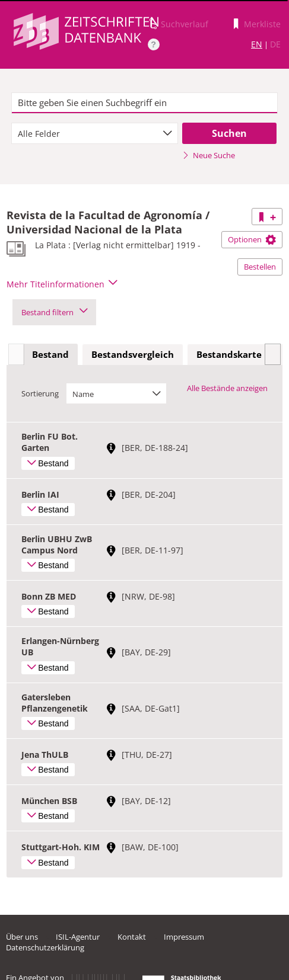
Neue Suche (209, 155)
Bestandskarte (229, 354)
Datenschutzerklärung (45, 947)
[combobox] (94, 133)
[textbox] (144, 103)
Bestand (50, 354)
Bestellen (260, 267)
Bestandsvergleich (133, 354)
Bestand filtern (54, 312)
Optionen (252, 239)
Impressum (184, 937)
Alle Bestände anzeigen (227, 388)
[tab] (50, 355)
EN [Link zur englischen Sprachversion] (257, 44)
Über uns (22, 937)
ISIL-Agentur (78, 937)
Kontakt (132, 937)
